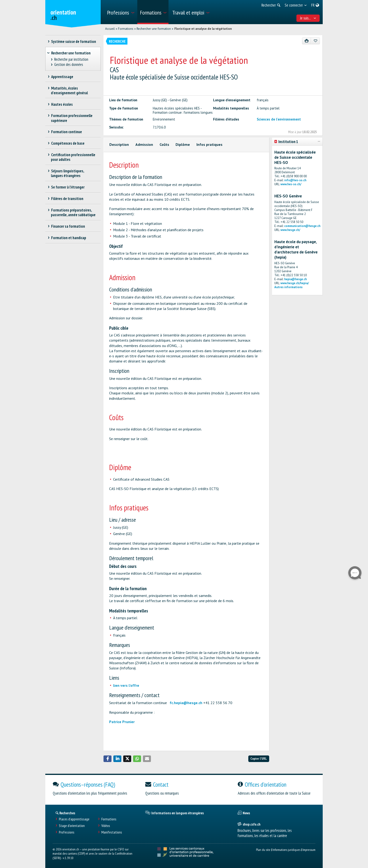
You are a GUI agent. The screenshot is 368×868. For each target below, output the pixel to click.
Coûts (164, 144)
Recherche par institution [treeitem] (71, 59)
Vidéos (106, 826)
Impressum (309, 850)
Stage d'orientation (72, 826)
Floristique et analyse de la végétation (203, 29)
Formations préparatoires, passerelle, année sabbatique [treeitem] (73, 212)
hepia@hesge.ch (295, 279)
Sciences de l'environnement (279, 119)
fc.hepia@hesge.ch (186, 703)
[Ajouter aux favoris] (315, 41)
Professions (67, 832)
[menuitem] (121, 12)
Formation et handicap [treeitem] (69, 238)
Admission (144, 144)
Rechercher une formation (154, 29)
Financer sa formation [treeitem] (68, 226)
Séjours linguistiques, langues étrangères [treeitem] (67, 173)
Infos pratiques (209, 144)
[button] (107, 759)
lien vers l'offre (126, 685)
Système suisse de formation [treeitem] (73, 42)
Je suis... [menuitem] (308, 18)
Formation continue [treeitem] (66, 132)
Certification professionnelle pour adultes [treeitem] (73, 157)
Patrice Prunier (122, 722)
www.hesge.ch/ (290, 230)
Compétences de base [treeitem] (68, 143)
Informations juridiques (286, 850)
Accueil (110, 29)
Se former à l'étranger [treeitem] (68, 187)
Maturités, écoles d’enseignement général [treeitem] (69, 91)
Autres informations (288, 287)
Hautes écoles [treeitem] (62, 104)
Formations (126, 29)
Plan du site (263, 850)
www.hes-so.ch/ (291, 184)
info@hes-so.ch (295, 180)
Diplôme (183, 144)
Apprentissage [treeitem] (62, 77)
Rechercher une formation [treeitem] (71, 53)
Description (119, 144)
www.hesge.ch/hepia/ (295, 283)
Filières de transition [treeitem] (67, 199)
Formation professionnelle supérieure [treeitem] (72, 118)
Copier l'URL (259, 758)
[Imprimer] (307, 41)
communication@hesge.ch (302, 226)
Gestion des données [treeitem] (69, 65)
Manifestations (112, 832)
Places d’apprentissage (74, 819)
